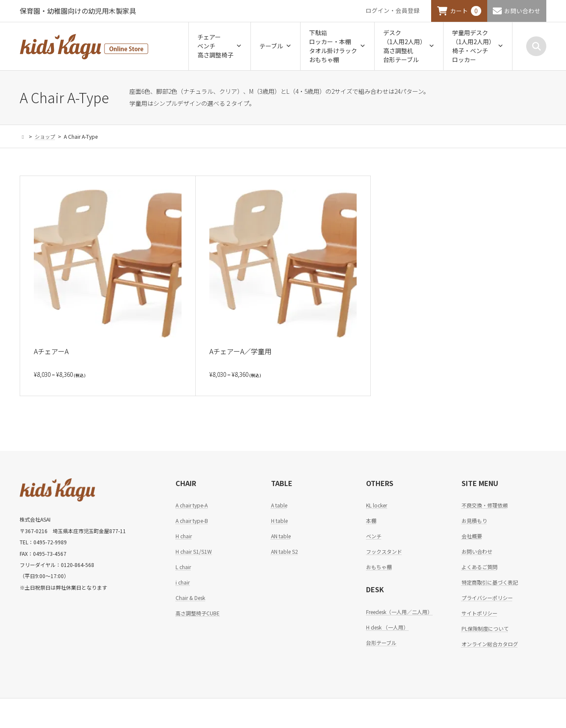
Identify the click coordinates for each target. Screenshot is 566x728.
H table (279, 521)
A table (279, 505)
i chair (183, 582)
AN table (281, 536)
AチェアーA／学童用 (240, 351)
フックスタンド (384, 551)
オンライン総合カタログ (490, 644)
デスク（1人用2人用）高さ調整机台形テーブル (409, 46)
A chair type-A (192, 505)
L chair (183, 567)
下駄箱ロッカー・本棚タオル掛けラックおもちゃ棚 (337, 46)
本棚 (371, 521)
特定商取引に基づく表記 (490, 582)
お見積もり (474, 521)
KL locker (377, 505)
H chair (184, 536)
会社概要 (472, 536)
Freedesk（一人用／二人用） (399, 612)
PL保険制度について (485, 628)
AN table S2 (284, 551)
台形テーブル (381, 643)
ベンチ (374, 536)
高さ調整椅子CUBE (198, 613)
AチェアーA (51, 351)
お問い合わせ (522, 11)
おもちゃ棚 (379, 567)
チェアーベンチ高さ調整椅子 (220, 46)
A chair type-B (192, 521)
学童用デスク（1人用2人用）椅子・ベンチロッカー (478, 46)
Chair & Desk (190, 598)
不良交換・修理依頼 (485, 505)
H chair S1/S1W (194, 551)
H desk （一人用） (387, 627)
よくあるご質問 (480, 567)
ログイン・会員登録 (393, 10)
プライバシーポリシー (487, 598)
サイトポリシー (480, 613)
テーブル (276, 46)
